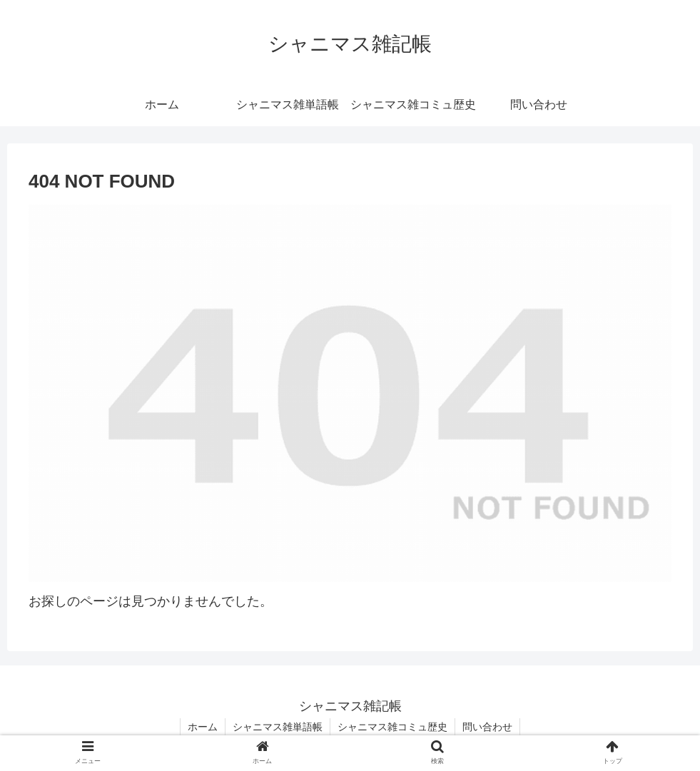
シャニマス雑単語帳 (278, 727)
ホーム (203, 727)
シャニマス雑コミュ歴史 (392, 727)
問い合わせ (487, 727)
